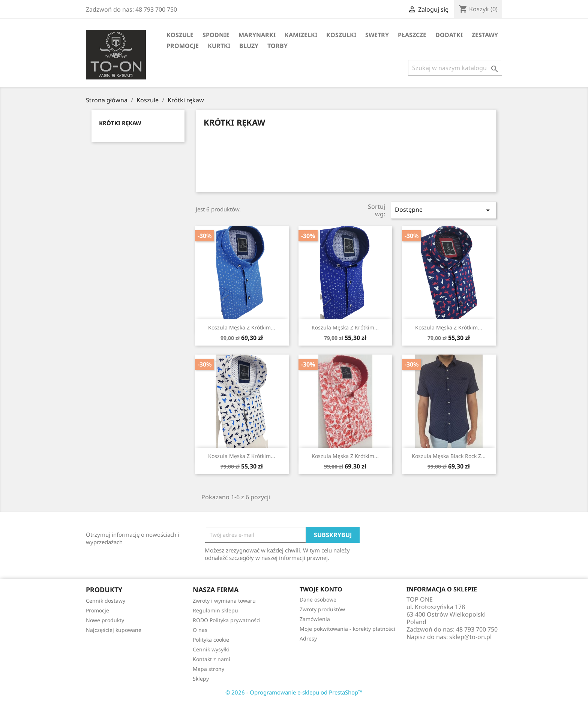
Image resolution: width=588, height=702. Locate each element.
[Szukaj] (455, 68)
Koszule (180, 35)
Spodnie (216, 35)
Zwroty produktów (322, 609)
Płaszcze (412, 35)
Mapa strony (208, 669)
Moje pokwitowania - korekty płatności (347, 629)
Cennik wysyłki (211, 649)
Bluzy (249, 46)
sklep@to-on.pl (470, 637)
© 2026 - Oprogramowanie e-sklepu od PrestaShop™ (294, 692)
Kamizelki (301, 35)
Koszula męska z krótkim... (242, 327)
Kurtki (219, 46)
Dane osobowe (318, 599)
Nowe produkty (105, 620)
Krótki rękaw (120, 123)
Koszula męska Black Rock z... (449, 456)
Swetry (377, 35)
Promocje (183, 46)
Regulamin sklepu (215, 610)
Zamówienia (315, 619)
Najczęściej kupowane (114, 630)
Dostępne (444, 210)
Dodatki (449, 35)
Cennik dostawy (106, 601)
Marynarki (257, 35)
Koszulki (341, 35)
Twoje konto (321, 589)
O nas (200, 630)
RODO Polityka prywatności (227, 620)
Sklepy (201, 679)
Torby (277, 46)
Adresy (308, 638)
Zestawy (485, 35)
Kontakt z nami (211, 659)
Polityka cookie (211, 640)
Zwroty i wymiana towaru (224, 601)
